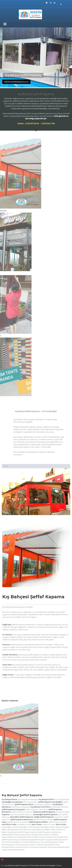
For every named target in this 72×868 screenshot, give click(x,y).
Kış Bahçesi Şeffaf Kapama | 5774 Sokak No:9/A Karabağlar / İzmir (33, 865)
